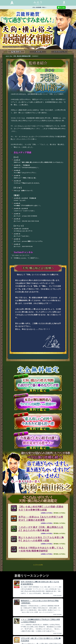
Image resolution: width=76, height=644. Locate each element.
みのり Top (9, 56)
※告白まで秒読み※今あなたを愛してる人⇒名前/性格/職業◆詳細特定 (41, 549)
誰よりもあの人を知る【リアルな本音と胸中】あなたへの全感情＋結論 (41, 539)
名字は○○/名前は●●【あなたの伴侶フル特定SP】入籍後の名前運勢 (41, 519)
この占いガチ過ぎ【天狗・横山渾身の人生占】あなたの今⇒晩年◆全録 (41, 529)
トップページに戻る (38, 565)
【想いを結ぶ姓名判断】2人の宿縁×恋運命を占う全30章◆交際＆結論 (41, 508)
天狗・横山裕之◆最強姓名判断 (22, 56)
